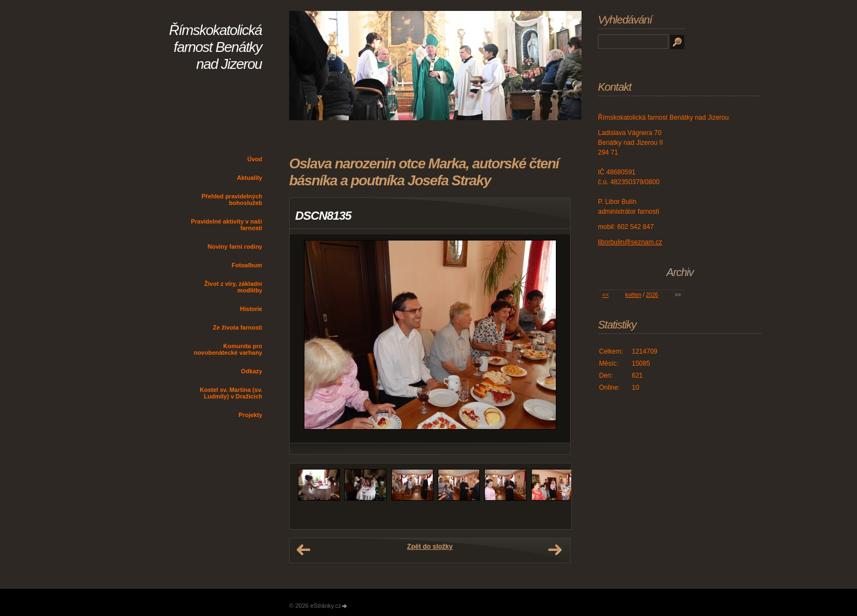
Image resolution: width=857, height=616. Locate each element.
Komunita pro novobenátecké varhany (228, 349)
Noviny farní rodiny (235, 247)
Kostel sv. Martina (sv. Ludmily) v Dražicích (231, 393)
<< (606, 295)
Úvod (255, 159)
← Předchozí (303, 550)
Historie (251, 309)
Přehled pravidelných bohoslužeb (232, 200)
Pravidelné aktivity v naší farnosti (227, 225)
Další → (555, 550)
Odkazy (252, 371)
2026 (652, 295)
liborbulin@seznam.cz (630, 242)
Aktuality (250, 178)
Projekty (251, 415)
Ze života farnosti (238, 327)
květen (633, 295)
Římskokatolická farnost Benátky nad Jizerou (215, 47)
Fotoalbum (247, 265)
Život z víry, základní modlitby (233, 287)
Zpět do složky (430, 547)
